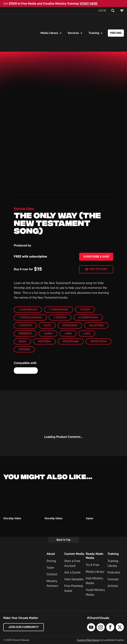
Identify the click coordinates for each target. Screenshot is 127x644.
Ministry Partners (52, 583)
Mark (22, 341)
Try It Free (92, 565)
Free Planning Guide (74, 588)
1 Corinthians (59, 309)
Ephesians (70, 325)
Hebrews (25, 333)
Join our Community (24, 627)
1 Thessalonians (30, 317)
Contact (52, 574)
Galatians (96, 325)
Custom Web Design (88, 640)
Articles (113, 586)
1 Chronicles (28, 309)
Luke (87, 333)
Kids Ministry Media (94, 581)
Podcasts (114, 572)
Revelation (98, 341)
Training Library (113, 563)
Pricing (116, 33)
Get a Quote (72, 572)
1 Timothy (60, 317)
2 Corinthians (88, 317)
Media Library (49, 33)
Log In (102, 10)
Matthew (44, 341)
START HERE (89, 4)
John (68, 333)
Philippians (71, 341)
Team (50, 568)
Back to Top (63, 540)
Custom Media (74, 554)
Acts (47, 325)
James (48, 333)
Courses (113, 579)
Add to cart (98, 269)
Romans (24, 349)
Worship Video (24, 209)
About (51, 554)
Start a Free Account (72, 563)
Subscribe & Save (96, 257)
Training (94, 33)
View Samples (74, 579)
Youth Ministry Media (95, 592)
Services (73, 33)
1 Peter (85, 309)
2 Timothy (25, 325)
